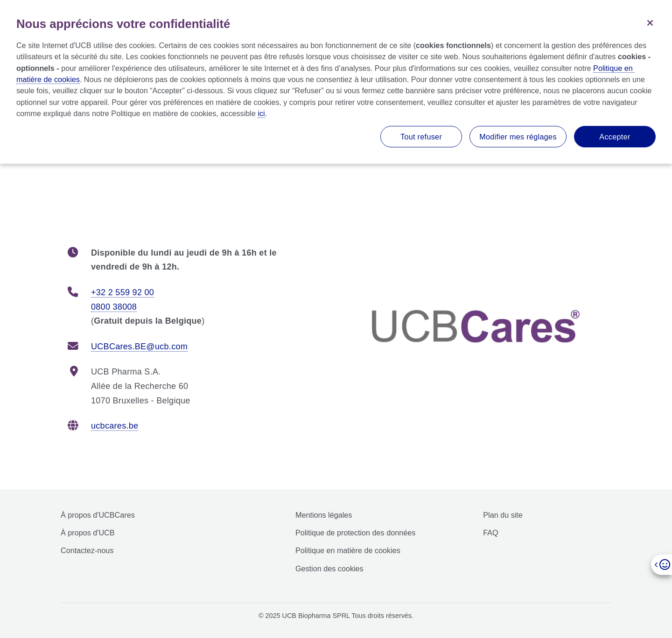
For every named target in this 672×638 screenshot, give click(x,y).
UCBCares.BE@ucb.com (139, 347)
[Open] (661, 565)
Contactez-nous (87, 550)
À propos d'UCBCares (98, 515)
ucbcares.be (115, 426)
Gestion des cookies (329, 569)
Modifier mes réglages (518, 137)
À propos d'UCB (88, 533)
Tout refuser (421, 137)
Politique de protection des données (355, 533)
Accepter (615, 137)
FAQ (490, 533)
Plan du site (503, 515)
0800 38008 (114, 307)
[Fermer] (650, 22)
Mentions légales (324, 515)
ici (261, 113)
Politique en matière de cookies (348, 550)
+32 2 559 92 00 (122, 292)
